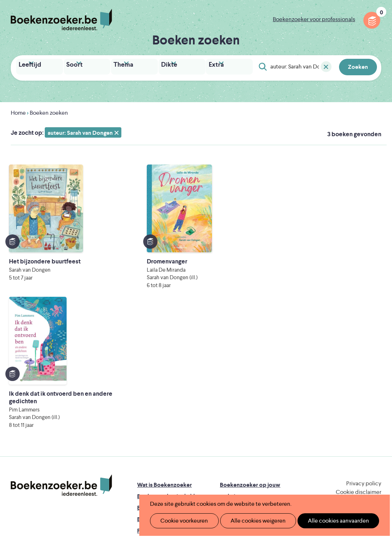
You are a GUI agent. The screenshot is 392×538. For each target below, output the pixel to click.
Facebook (364, 388)
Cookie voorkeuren (181, 521)
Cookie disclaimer (359, 365)
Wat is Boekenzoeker (164, 358)
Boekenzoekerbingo (164, 393)
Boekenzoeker (61, 20)
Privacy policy (364, 357)
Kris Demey (254, 479)
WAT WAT (202, 469)
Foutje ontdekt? (158, 427)
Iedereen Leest (241, 449)
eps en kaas (319, 479)
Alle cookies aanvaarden (326, 521)
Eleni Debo (191, 479)
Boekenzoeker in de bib (168, 381)
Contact (231, 416)
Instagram (375, 388)
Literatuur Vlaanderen (164, 459)
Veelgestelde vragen (163, 416)
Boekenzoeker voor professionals (314, 19)
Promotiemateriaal (161, 404)
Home (18, 111)
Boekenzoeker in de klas (169, 370)
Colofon (231, 404)
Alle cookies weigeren (251, 521)
